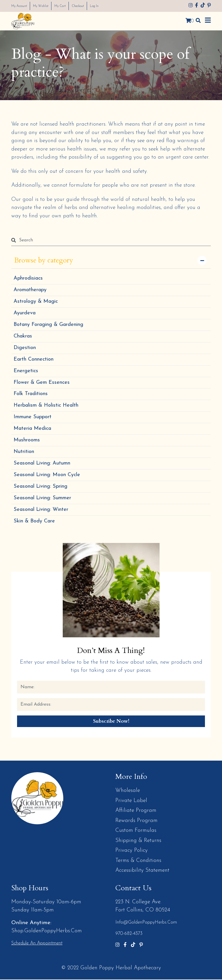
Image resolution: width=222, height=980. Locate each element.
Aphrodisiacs (28, 279)
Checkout (93, 6)
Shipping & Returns (138, 841)
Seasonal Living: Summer (42, 499)
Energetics (26, 371)
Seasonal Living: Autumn (42, 464)
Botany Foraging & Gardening (48, 325)
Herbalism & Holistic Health (46, 406)
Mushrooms (27, 441)
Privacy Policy (132, 851)
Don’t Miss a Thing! (111, 651)
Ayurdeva (25, 313)
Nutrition (24, 452)
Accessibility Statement (142, 871)
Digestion (25, 348)
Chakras (23, 336)
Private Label (131, 801)
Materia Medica (32, 429)
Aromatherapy (30, 290)
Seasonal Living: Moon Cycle (47, 475)
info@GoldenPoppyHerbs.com (146, 923)
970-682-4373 (129, 934)
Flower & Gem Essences (42, 383)
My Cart (72, 6)
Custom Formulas (136, 831)
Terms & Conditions (138, 861)
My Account (22, 6)
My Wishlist (48, 6)
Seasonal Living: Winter (41, 510)
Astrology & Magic (36, 302)
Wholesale (128, 791)
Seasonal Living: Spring (40, 487)
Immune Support (33, 417)
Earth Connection (34, 360)
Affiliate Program (136, 811)
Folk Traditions (31, 394)
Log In (113, 6)
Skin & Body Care (34, 522)
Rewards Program (136, 821)
